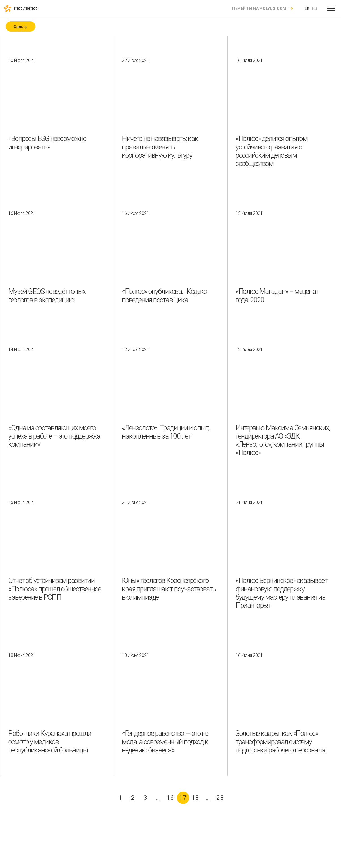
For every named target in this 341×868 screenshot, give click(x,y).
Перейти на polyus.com (259, 8)
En (307, 8)
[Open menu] (331, 8)
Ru (314, 8)
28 (220, 798)
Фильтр (20, 27)
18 (195, 798)
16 (170, 798)
